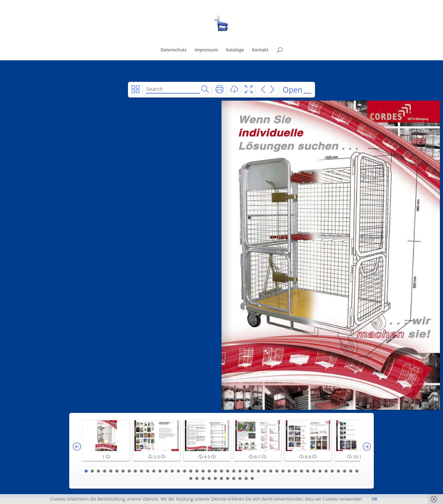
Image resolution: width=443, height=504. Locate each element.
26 (240, 471)
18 (191, 471)
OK (374, 499)
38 (314, 471)
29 (258, 471)
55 (246, 478)
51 (221, 478)
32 (277, 471)
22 (215, 471)
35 (295, 471)
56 (252, 478)
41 (332, 471)
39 (320, 471)
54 (240, 478)
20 (203, 471)
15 (172, 471)
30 (265, 471)
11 (148, 471)
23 (221, 471)
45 (357, 471)
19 (197, 471)
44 (351, 471)
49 (209, 478)
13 (160, 471)
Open (293, 90)
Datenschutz (174, 50)
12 (154, 471)
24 (228, 471)
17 (185, 471)
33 (283, 471)
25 (234, 471)
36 (301, 471)
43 (345, 471)
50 (215, 478)
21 (209, 471)
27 (246, 471)
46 (191, 478)
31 (271, 471)
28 (252, 471)
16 (178, 471)
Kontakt (260, 50)
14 (166, 471)
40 (326, 471)
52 (228, 478)
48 (203, 478)
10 (142, 471)
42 (338, 471)
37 (308, 471)
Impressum (206, 50)
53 (234, 478)
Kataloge (235, 50)
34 (289, 471)
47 (197, 478)
